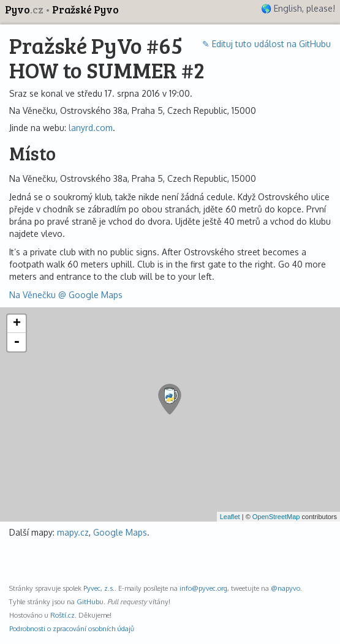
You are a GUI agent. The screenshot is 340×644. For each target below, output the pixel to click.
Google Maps (120, 532)
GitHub (88, 601)
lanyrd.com (91, 128)
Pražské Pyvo (85, 9)
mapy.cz (73, 532)
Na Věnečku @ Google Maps (66, 295)
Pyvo (25, 9)
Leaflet (230, 517)
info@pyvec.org (203, 588)
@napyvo (285, 588)
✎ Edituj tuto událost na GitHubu (266, 44)
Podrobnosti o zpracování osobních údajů (72, 628)
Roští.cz (62, 615)
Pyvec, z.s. (99, 588)
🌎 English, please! (298, 8)
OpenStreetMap (276, 517)
